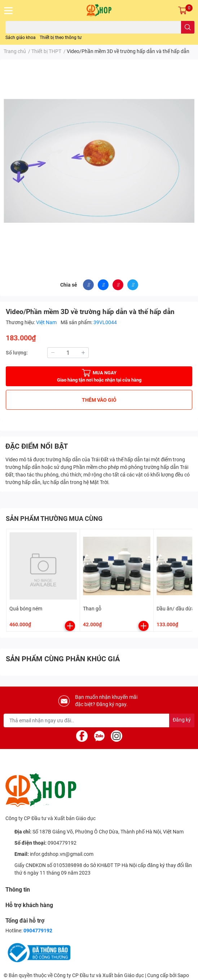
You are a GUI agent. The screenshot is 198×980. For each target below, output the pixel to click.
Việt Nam (47, 322)
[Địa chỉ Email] (99, 720)
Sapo (183, 975)
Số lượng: (17, 353)
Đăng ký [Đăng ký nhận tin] (182, 720)
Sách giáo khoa (21, 38)
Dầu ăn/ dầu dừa (175, 609)
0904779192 (62, 843)
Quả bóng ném (26, 609)
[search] (188, 27)
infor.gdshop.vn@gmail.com (62, 854)
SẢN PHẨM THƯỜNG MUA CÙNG (54, 519)
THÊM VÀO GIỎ (99, 400)
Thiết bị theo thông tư (61, 38)
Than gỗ (92, 609)
